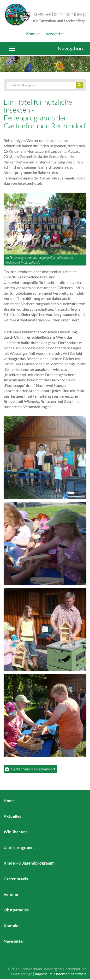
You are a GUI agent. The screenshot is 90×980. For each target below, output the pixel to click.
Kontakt (33, 34)
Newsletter (55, 34)
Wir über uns (15, 832)
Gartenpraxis (16, 879)
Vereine (11, 894)
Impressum (44, 974)
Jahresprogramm (19, 847)
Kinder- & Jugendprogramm (29, 863)
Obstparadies (16, 910)
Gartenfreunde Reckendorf (33, 769)
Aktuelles (12, 816)
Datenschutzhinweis (70, 974)
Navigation (70, 48)
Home (9, 801)
